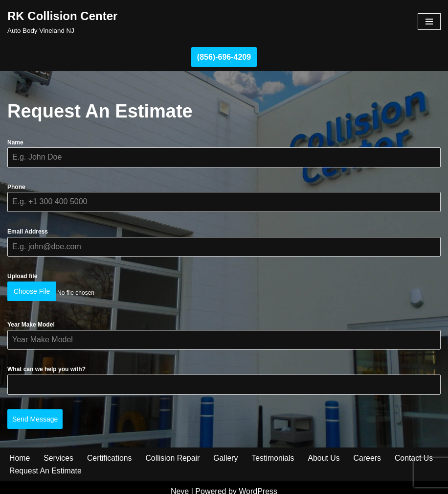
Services (59, 450)
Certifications (110, 450)
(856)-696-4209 (224, 57)
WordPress (258, 483)
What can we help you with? (46, 365)
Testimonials (275, 450)
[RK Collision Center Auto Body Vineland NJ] (62, 22)
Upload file (22, 276)
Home (20, 450)
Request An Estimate (46, 463)
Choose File (32, 291)
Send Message (35, 415)
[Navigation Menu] (429, 22)
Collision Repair (174, 450)
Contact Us (417, 450)
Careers (370, 450)
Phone (16, 187)
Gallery (228, 450)
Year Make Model (31, 321)
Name (15, 142)
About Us (326, 450)
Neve (180, 483)
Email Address (28, 232)
